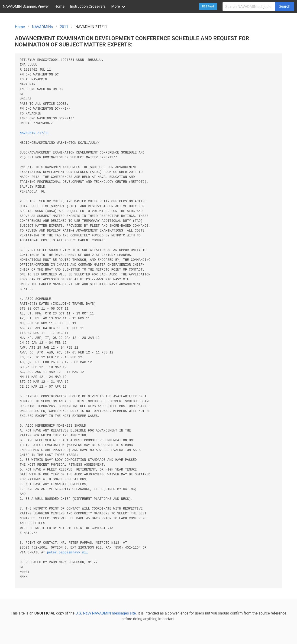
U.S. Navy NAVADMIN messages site (106, 613)
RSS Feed (208, 7)
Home (60, 6)
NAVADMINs (42, 27)
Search (285, 6)
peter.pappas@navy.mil (68, 553)
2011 (64, 27)
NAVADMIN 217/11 (34, 133)
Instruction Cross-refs (88, 6)
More (116, 6)
